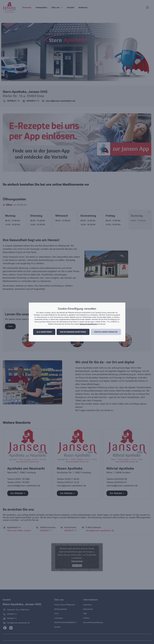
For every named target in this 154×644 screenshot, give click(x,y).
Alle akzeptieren (44, 332)
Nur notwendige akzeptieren (73, 332)
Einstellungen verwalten (106, 332)
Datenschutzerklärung (88, 324)
